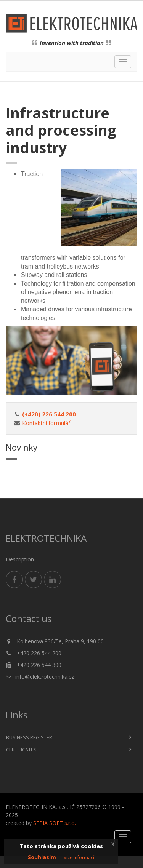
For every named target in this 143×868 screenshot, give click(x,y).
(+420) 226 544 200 (49, 414)
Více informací (79, 858)
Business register (29, 737)
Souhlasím (42, 857)
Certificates (21, 750)
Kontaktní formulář (46, 423)
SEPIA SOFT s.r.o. (55, 823)
